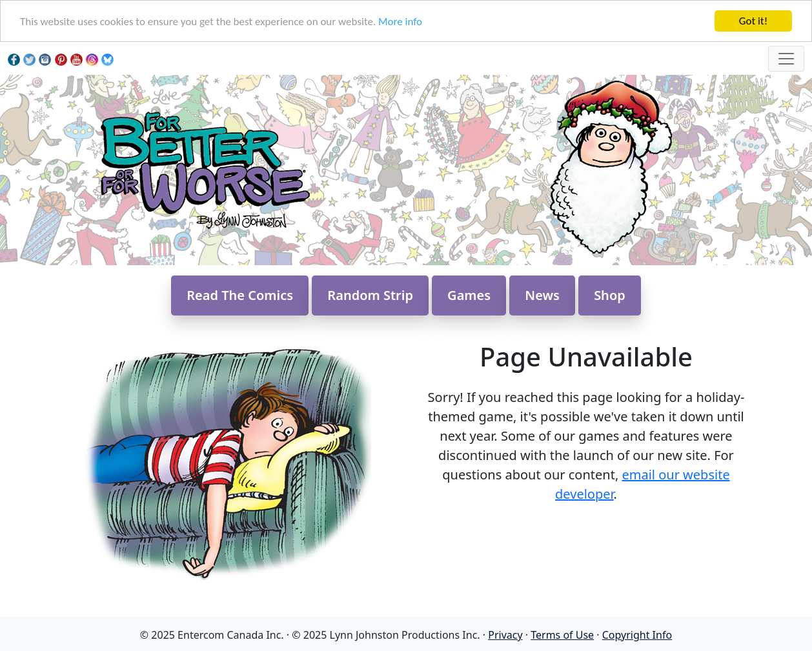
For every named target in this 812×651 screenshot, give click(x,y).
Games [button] (469, 295)
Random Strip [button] (370, 295)
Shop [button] (610, 295)
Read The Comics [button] (240, 295)
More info (400, 22)
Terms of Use (562, 635)
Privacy (505, 635)
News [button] (542, 295)
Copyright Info (637, 635)
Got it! (753, 21)
